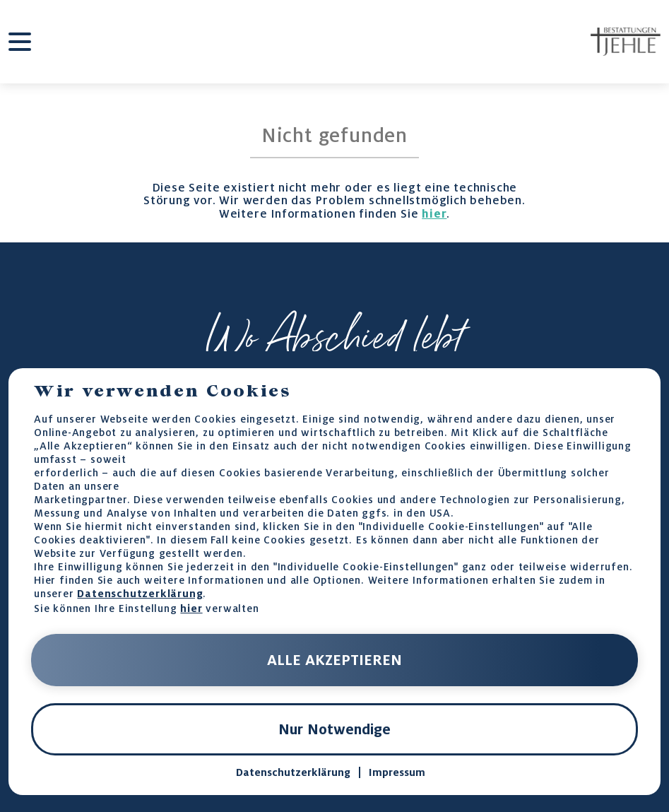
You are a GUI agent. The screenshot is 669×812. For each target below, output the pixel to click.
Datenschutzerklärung (140, 593)
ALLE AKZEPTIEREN (334, 660)
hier (434, 213)
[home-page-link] (626, 42)
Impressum (397, 772)
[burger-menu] (20, 42)
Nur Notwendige (334, 729)
